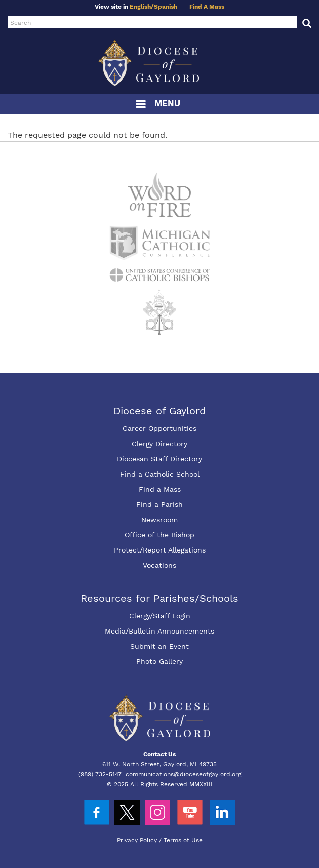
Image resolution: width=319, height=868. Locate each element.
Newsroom (159, 520)
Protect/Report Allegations (160, 550)
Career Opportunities (159, 428)
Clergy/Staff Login (160, 616)
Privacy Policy (137, 840)
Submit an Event (159, 646)
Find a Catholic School (160, 474)
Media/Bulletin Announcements (159, 631)
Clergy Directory (159, 444)
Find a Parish (159, 504)
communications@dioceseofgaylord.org (183, 774)
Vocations (159, 565)
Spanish (166, 7)
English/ (142, 7)
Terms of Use (183, 840)
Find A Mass (207, 7)
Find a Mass (160, 489)
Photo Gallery (159, 661)
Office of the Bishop (159, 535)
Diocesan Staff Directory (159, 459)
